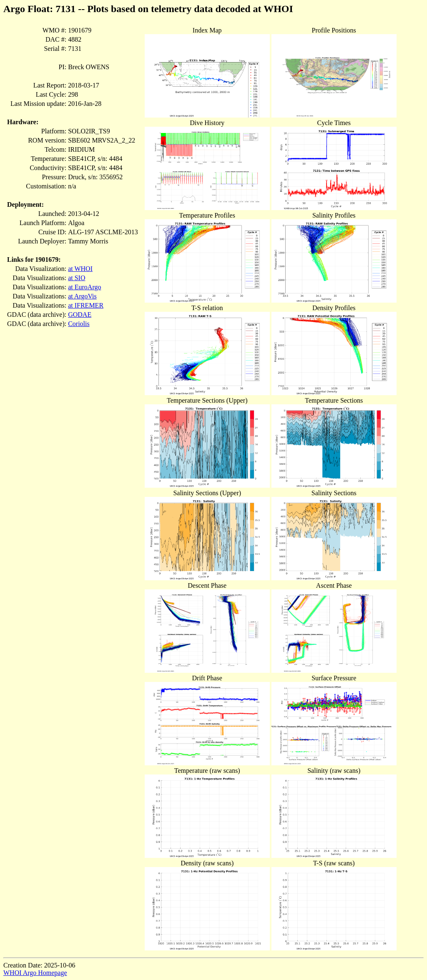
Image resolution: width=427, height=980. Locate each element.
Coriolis (79, 324)
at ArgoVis (82, 296)
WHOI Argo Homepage (35, 973)
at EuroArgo (84, 287)
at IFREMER (86, 305)
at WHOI (80, 269)
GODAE (80, 315)
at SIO (77, 278)
